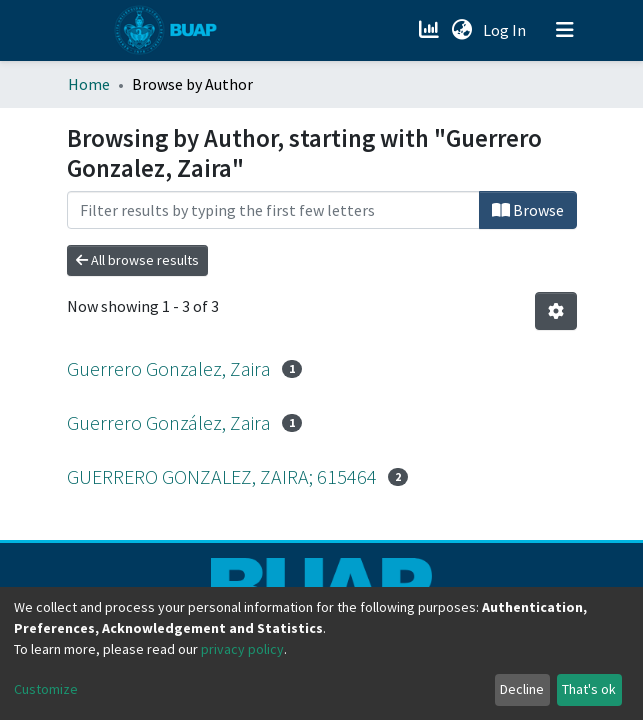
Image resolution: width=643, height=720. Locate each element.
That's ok (589, 689)
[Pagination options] (556, 311)
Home (89, 84)
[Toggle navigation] (565, 30)
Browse (528, 210)
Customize (46, 689)
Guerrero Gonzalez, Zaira (169, 368)
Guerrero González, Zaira (169, 422)
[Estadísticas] (431, 30)
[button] (462, 30)
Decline (522, 689)
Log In (506, 30)
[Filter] (273, 210)
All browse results (137, 260)
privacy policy (242, 649)
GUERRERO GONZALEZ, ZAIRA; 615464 (222, 476)
